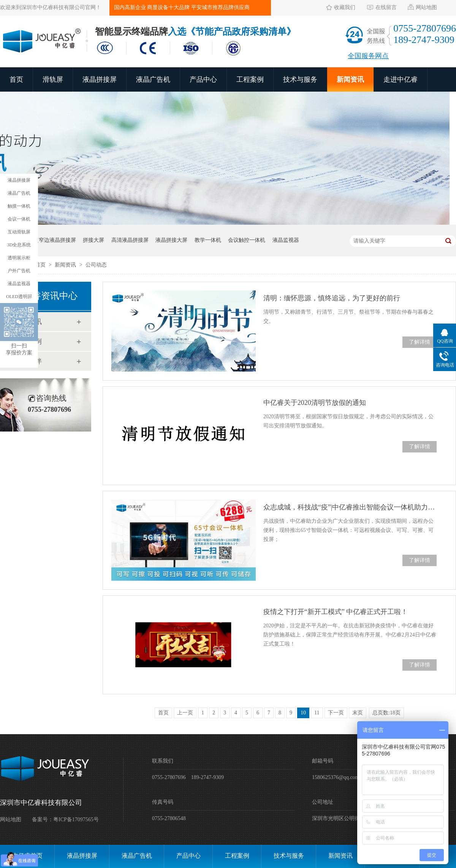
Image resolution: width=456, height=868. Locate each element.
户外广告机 (19, 271)
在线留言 (386, 7)
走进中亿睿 (401, 79)
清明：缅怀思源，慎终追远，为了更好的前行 (332, 298)
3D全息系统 (19, 245)
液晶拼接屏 (100, 79)
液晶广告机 (153, 79)
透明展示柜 (19, 258)
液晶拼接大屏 (171, 240)
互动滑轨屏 (19, 232)
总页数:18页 (386, 713)
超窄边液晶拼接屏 (55, 240)
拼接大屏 (93, 240)
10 (303, 713)
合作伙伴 (28, 361)
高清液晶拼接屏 (130, 240)
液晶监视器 (286, 240)
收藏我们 (345, 7)
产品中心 (203, 79)
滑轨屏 (53, 79)
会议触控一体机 (247, 240)
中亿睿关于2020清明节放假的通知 (315, 403)
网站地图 (426, 7)
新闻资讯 (350, 79)
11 (317, 713)
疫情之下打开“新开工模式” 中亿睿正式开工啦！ (336, 612)
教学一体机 (208, 240)
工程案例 (250, 79)
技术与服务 (300, 79)
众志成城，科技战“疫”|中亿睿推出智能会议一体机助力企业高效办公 (350, 507)
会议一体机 (19, 219)
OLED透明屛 (19, 297)
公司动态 (96, 265)
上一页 (185, 713)
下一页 (336, 713)
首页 (16, 79)
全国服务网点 (368, 56)
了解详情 (420, 342)
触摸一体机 (19, 206)
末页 (358, 713)
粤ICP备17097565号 (76, 820)
